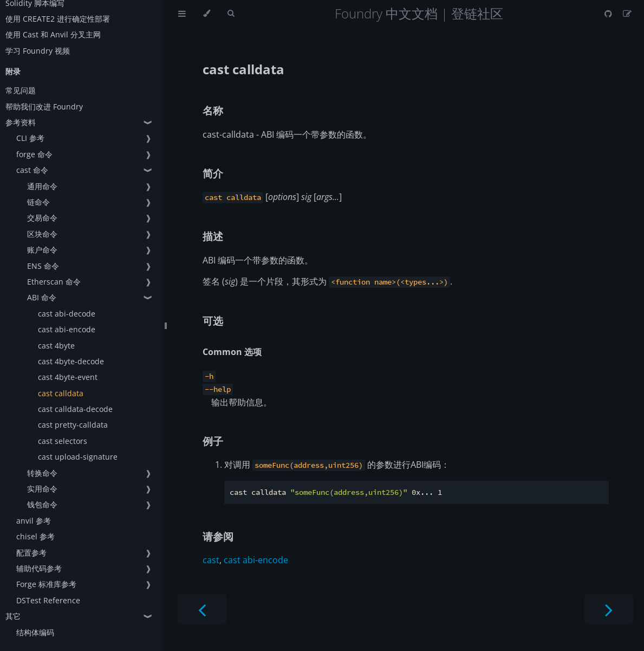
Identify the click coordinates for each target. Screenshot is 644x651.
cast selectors (63, 441)
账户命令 (42, 250)
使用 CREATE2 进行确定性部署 (58, 19)
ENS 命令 (43, 266)
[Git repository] (609, 14)
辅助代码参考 (39, 568)
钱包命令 (42, 504)
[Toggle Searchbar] (231, 14)
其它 (13, 616)
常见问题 (21, 90)
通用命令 (42, 186)
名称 (213, 110)
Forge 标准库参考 (46, 584)
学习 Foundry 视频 (38, 51)
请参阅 (218, 536)
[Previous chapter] (202, 609)
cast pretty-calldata (73, 425)
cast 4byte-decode (71, 361)
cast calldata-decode (75, 409)
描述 (213, 236)
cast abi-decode (67, 314)
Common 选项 (232, 352)
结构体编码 (35, 632)
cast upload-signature (78, 457)
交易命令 (42, 218)
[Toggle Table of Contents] (182, 14)
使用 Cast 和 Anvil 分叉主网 (53, 34)
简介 (213, 173)
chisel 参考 (35, 536)
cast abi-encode (67, 329)
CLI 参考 (30, 138)
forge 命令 (34, 154)
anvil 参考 (34, 521)
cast (211, 560)
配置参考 (31, 553)
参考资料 (21, 122)
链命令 (38, 202)
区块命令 (42, 234)
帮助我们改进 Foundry (44, 107)
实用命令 (42, 489)
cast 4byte (56, 346)
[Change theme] (207, 14)
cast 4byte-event (68, 377)
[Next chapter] (609, 609)
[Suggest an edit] (627, 14)
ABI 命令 (42, 297)
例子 (213, 441)
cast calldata (61, 393)
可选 (213, 321)
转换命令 (42, 473)
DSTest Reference (48, 600)
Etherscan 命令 (54, 282)
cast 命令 (32, 170)
